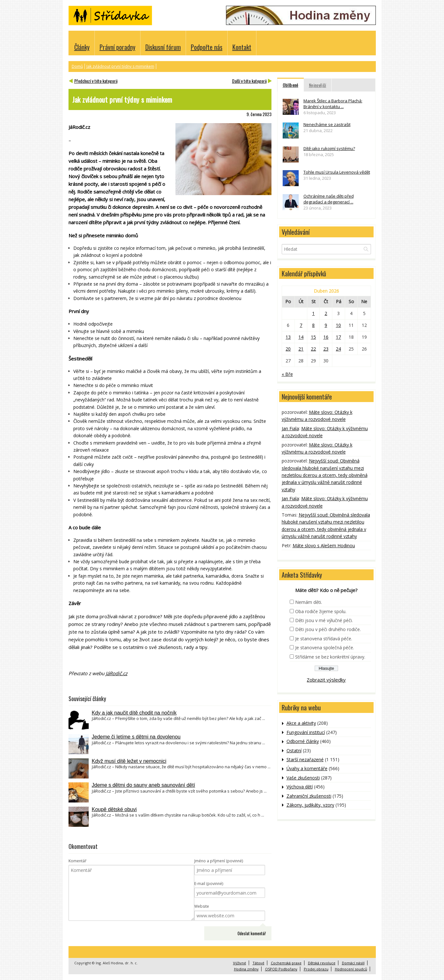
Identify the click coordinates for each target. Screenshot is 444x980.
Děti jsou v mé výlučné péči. (324, 620)
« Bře (287, 374)
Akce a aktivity (301, 723)
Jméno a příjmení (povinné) (219, 861)
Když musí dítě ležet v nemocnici (129, 761)
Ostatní (294, 751)
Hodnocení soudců (351, 969)
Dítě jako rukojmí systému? (329, 148)
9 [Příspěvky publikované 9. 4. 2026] (326, 325)
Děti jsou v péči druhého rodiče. (328, 629)
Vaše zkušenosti (303, 778)
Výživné (240, 963)
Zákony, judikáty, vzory (310, 805)
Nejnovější (318, 85)
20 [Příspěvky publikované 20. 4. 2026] (288, 349)
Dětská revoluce (322, 963)
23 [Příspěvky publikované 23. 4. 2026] (326, 349)
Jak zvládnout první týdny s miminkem (120, 66)
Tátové (258, 963)
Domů (77, 66)
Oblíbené (291, 85)
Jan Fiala (290, 428)
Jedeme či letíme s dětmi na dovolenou (136, 737)
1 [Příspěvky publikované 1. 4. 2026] (313, 313)
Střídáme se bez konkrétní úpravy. (330, 657)
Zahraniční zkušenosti (309, 796)
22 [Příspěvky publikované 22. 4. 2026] (313, 349)
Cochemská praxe (286, 963)
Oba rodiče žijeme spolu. (321, 611)
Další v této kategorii (249, 81)
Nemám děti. (309, 602)
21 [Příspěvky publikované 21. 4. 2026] (301, 349)
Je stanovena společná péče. (325, 648)
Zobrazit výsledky (326, 680)
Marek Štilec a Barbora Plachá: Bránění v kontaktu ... (333, 104)
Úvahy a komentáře (307, 768)
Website (202, 906)
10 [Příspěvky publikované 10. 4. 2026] (338, 325)
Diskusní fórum (163, 47)
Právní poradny (117, 47)
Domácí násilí (353, 963)
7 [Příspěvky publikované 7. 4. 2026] (301, 325)
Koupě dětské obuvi (114, 809)
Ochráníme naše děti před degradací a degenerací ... (329, 199)
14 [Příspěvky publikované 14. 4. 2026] (301, 337)
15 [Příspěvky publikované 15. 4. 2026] (313, 337)
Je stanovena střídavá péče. (324, 639)
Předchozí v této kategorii (96, 81)
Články (82, 47)
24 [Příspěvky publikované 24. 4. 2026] (338, 349)
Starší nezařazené (305, 759)
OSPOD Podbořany (281, 969)
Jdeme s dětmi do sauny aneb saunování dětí (144, 785)
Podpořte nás (207, 47)
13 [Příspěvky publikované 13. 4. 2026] (288, 337)
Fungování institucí (306, 732)
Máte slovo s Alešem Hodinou (324, 545)
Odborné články (303, 741)
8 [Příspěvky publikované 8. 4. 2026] (313, 325)
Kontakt (242, 47)
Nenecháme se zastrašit (327, 124)
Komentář (77, 861)
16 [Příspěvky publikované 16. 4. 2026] (326, 337)
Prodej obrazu (316, 969)
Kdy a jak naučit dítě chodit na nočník (134, 713)
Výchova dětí (300, 787)
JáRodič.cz (117, 673)
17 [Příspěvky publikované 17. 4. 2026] (338, 337)
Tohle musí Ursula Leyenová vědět (337, 172)
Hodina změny (246, 969)
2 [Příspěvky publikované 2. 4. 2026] (326, 313)
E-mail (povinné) (209, 884)
